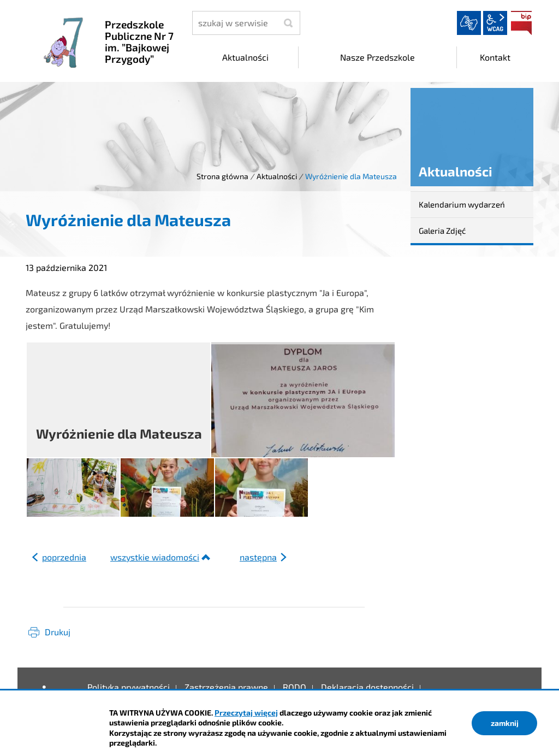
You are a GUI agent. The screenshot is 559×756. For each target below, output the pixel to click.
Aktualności (277, 176)
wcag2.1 (495, 23)
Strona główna (222, 176)
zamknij (505, 723)
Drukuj (58, 632)
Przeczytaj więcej (246, 713)
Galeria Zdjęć (442, 231)
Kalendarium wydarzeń (462, 204)
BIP (521, 23)
